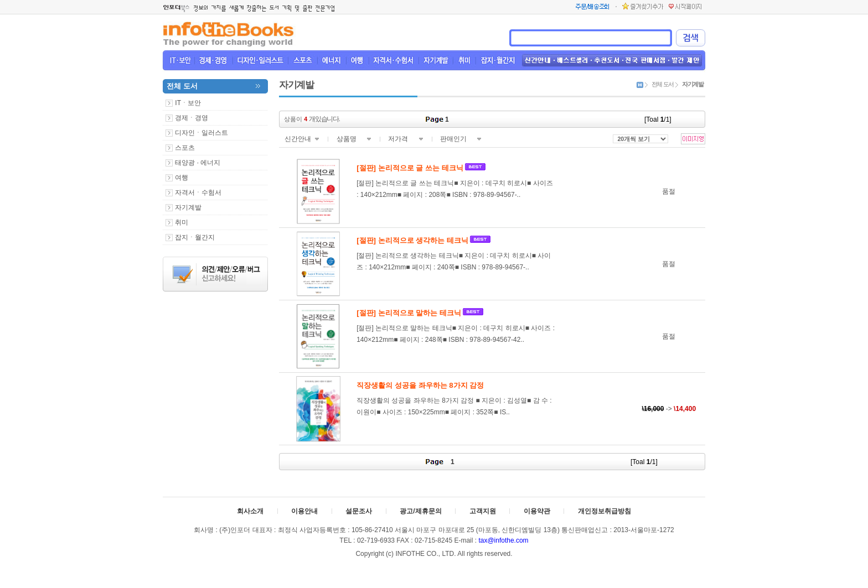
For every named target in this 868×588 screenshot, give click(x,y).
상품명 (347, 139)
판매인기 (453, 139)
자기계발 (188, 207)
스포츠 (185, 148)
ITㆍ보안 (188, 103)
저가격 (398, 139)
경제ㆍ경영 (192, 118)
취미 (182, 222)
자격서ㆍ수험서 (198, 192)
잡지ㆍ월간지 (195, 237)
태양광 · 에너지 (198, 163)
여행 (182, 178)
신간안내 (298, 139)
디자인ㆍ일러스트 (201, 133)
